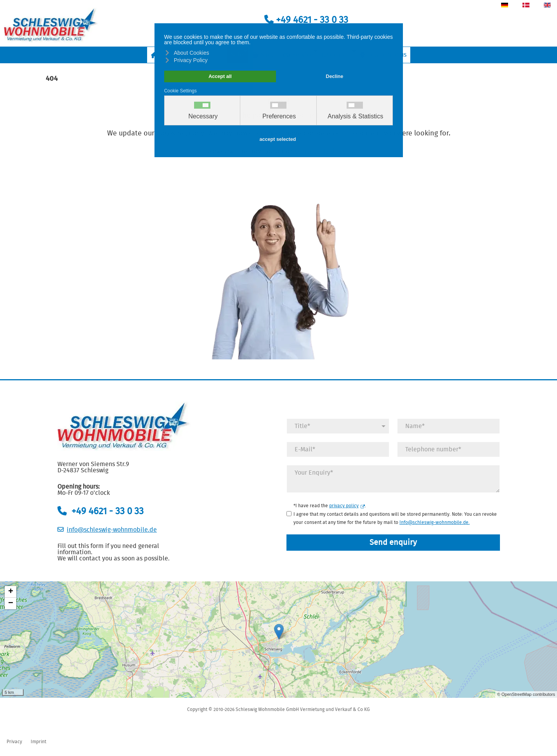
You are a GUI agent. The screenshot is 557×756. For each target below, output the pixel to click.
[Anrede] (338, 426)
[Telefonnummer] (449, 449)
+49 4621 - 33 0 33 (306, 20)
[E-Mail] (338, 449)
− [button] (11, 603)
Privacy (14, 742)
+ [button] (11, 592)
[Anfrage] (393, 479)
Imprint (38, 742)
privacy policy (347, 506)
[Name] (449, 426)
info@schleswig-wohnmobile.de (112, 530)
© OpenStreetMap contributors (526, 694)
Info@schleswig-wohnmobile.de (434, 522)
